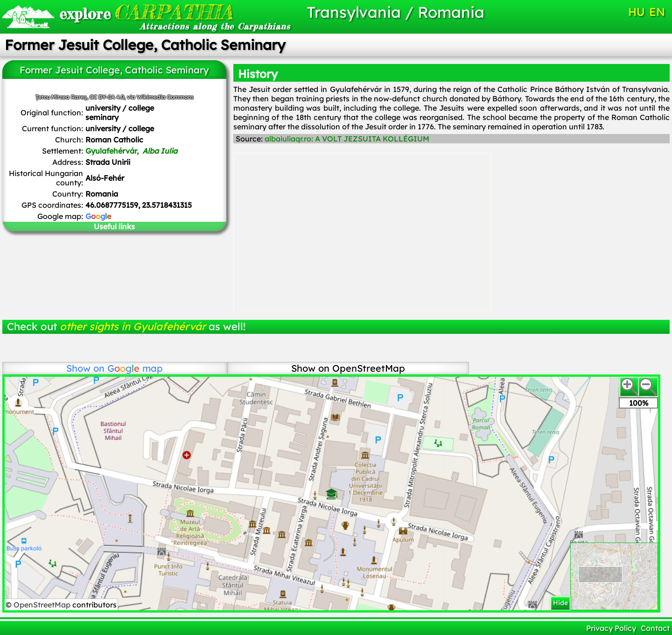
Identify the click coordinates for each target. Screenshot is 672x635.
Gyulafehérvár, (131, 151)
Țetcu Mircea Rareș (61, 97)
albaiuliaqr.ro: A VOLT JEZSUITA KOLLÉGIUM (347, 139)
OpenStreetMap (43, 605)
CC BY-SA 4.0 (107, 97)
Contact (655, 628)
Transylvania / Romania (395, 12)
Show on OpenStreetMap (348, 368)
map (135, 368)
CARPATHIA (146, 12)
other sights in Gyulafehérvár (133, 326)
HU (637, 12)
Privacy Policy (611, 628)
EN (657, 12)
